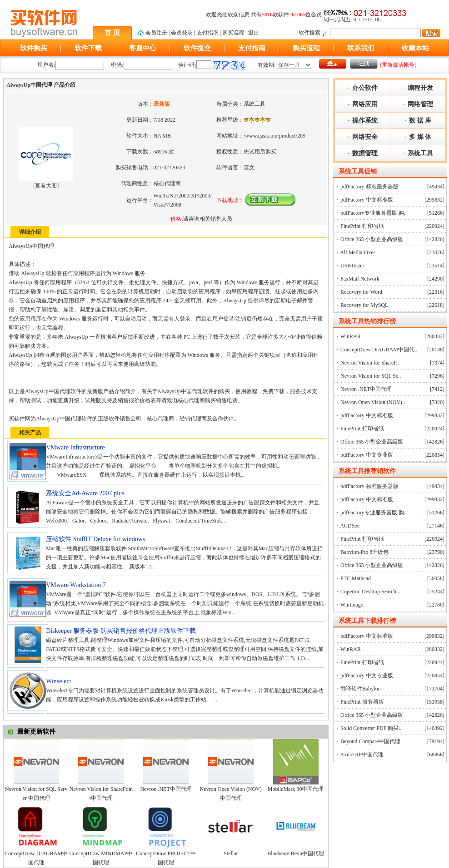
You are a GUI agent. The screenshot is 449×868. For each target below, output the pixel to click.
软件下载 (88, 48)
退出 (254, 33)
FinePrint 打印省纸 (362, 226)
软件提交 (197, 48)
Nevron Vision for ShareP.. (370, 363)
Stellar (231, 853)
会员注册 (156, 33)
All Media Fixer (357, 252)
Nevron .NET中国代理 (166, 789)
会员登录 (182, 33)
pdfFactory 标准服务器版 (369, 187)
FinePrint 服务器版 (362, 702)
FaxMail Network (360, 279)
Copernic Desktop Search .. (370, 592)
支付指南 (208, 33)
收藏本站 (415, 48)
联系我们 (361, 48)
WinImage (352, 605)
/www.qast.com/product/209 (274, 136)
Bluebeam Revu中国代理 (296, 853)
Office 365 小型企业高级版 (372, 239)
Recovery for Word (361, 292)
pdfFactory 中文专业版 (367, 455)
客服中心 (143, 48)
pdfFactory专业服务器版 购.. (374, 213)
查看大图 (46, 186)
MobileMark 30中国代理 (296, 789)
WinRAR (351, 336)
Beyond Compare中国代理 (370, 741)
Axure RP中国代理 (362, 755)
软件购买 (34, 48)
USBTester (352, 266)
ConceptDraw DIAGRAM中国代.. (379, 350)
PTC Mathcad (356, 578)
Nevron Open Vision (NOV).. (373, 402)
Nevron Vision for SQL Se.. (371, 376)
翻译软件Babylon (361, 689)
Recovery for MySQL (364, 305)
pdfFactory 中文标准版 (367, 200)
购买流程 (233, 33)
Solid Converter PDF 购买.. (371, 728)
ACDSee (350, 526)
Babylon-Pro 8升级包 (364, 552)
